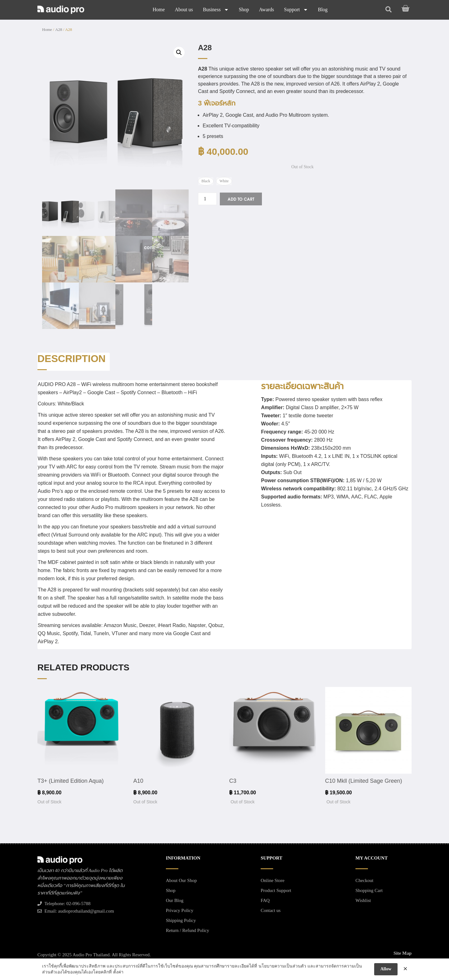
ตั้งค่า (118, 972)
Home (159, 10)
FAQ (265, 900)
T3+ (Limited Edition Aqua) (71, 781)
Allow (386, 969)
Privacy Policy (180, 910)
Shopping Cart (369, 890)
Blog (323, 10)
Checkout (365, 880)
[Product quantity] (207, 199)
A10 (138, 781)
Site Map (403, 953)
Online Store (273, 880)
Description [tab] (72, 359)
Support (296, 10)
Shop (244, 10)
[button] (179, 52)
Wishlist (363, 900)
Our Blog (175, 900)
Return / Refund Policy (188, 930)
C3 (233, 781)
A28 (59, 29)
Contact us (271, 910)
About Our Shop (181, 880)
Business (216, 10)
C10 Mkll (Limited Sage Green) (364, 781)
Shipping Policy (181, 920)
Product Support (276, 890)
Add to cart (241, 199)
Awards (267, 10)
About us (184, 10)
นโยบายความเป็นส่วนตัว (282, 966)
